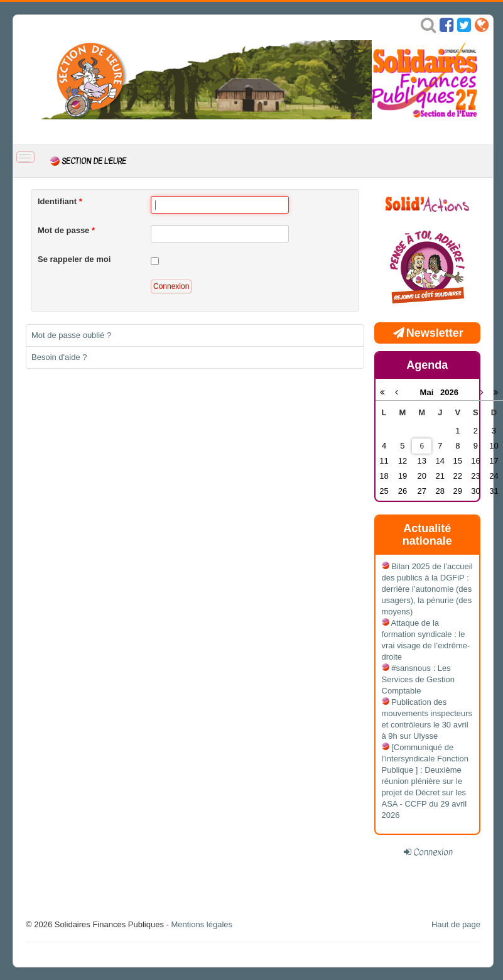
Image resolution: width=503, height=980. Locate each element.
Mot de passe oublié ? (71, 335)
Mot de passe (66, 230)
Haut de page (456, 924)
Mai (430, 392)
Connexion (171, 286)
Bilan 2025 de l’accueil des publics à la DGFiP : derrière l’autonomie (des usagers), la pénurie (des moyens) (427, 589)
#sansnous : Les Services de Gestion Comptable (418, 679)
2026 (449, 392)
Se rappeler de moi (74, 259)
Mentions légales (202, 924)
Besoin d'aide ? (59, 357)
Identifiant (60, 201)
